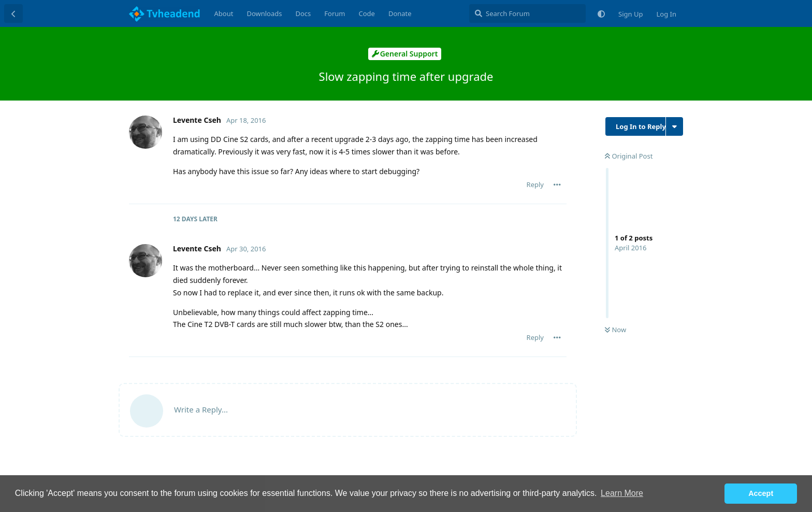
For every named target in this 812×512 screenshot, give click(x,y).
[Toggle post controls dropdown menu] (557, 184)
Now (615, 330)
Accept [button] (761, 493)
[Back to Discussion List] (13, 13)
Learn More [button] (622, 493)
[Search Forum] (527, 13)
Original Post (629, 156)
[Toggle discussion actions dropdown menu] (675, 126)
